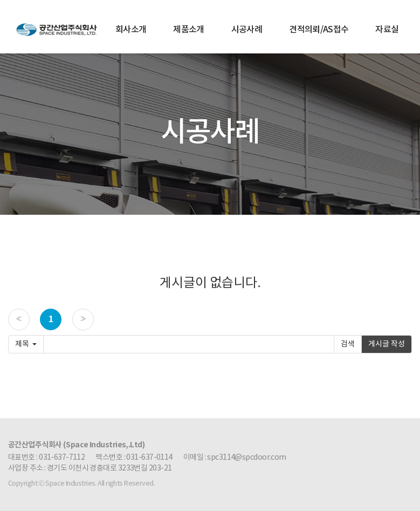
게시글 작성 (387, 344)
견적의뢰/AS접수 (319, 30)
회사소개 (131, 30)
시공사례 (247, 30)
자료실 (387, 30)
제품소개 (188, 30)
